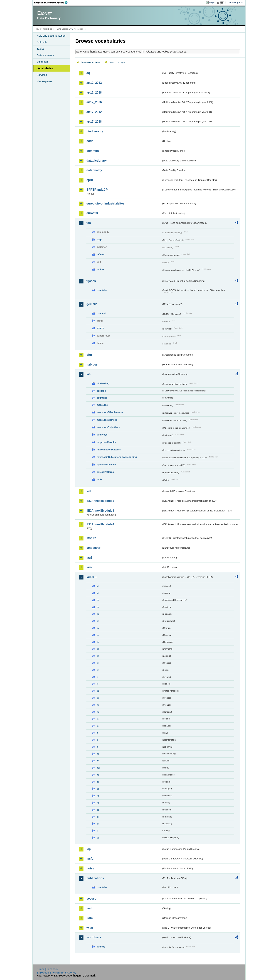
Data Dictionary (64, 29)
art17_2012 (94, 112)
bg (98, 614)
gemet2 (92, 304)
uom (90, 918)
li (97, 740)
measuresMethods (107, 420)
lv (98, 761)
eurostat (92, 213)
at (98, 593)
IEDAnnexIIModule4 (100, 524)
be (98, 607)
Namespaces (44, 81)
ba (98, 600)
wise (90, 928)
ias (88, 374)
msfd (90, 859)
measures (102, 405)
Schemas (42, 62)
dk (98, 649)
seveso (91, 899)
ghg (89, 355)
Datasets (42, 42)
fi (97, 677)
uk (98, 838)
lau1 (89, 558)
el (98, 663)
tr (97, 831)
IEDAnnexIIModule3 (100, 511)
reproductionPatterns (109, 450)
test (89, 908)
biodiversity (95, 131)
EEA (52, 3)
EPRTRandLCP (97, 190)
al (98, 586)
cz (98, 635)
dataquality (94, 170)
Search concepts (117, 62)
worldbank (94, 937)
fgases (91, 281)
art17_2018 (94, 122)
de (98, 642)
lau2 (89, 567)
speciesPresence (106, 465)
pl (98, 782)
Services (42, 75)
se (98, 810)
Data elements (45, 55)
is (98, 726)
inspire (91, 538)
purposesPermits (106, 442)
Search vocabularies (91, 62)
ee (98, 656)
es (98, 670)
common (93, 151)
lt (97, 747)
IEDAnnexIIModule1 (100, 501)
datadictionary (97, 161)
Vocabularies (45, 68)
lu (98, 754)
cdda (90, 141)
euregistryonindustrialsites (105, 203)
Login (212, 2)
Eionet (51, 29)
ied (89, 491)
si (98, 817)
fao (89, 223)
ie (98, 719)
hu (98, 712)
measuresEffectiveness (110, 412)
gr (98, 698)
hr (98, 705)
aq (88, 73)
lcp (89, 849)
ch (98, 621)
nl (98, 775)
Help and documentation (51, 36)
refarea (101, 254)
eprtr (90, 180)
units (99, 479)
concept (101, 313)
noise (90, 868)
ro (98, 796)
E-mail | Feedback (47, 969)
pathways (102, 435)
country (101, 947)
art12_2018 (94, 93)
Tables (41, 49)
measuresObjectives (108, 427)
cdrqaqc (101, 391)
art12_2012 (94, 83)
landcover (93, 548)
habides (92, 365)
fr (97, 684)
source (101, 328)
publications (95, 878)
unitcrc (101, 269)
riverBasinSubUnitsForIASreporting (117, 457)
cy (98, 628)
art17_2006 (94, 102)
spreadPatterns (105, 472)
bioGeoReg (103, 383)
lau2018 (92, 577)
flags (99, 240)
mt (98, 768)
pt (98, 789)
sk (98, 824)
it (97, 733)
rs (98, 803)
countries (102, 290)
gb (98, 691)
